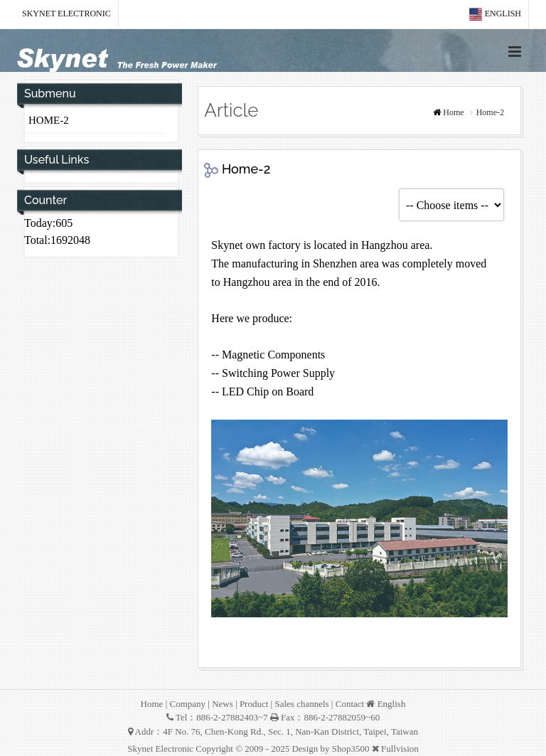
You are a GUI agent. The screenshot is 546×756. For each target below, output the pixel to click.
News (223, 704)
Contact (350, 704)
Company (187, 704)
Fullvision (400, 749)
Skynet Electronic (66, 14)
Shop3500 (351, 749)
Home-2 (49, 120)
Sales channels (301, 704)
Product (254, 704)
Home (453, 112)
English (495, 14)
